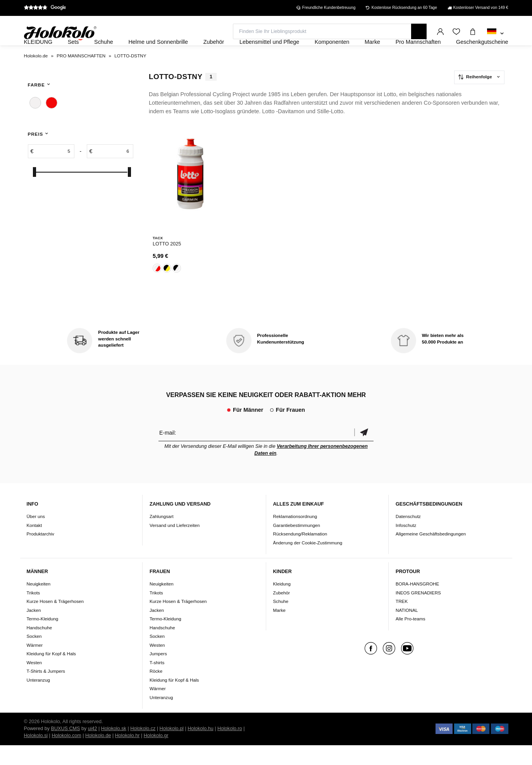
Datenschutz (408, 536)
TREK (402, 621)
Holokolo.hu (201, 748)
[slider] (34, 193)
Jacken (34, 630)
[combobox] (495, 34)
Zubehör (282, 612)
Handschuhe (40, 647)
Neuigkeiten (39, 604)
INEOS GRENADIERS (418, 612)
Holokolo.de (98, 755)
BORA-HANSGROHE (417, 604)
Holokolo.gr (156, 755)
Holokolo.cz (143, 748)
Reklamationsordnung (295, 536)
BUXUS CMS (66, 748)
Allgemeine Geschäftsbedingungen (431, 553)
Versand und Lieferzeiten (175, 545)
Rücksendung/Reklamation (300, 553)
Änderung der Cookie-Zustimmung (308, 562)
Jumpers (158, 673)
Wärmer (35, 665)
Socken (34, 656)
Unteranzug (38, 700)
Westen (34, 682)
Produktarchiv (40, 553)
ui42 (93, 748)
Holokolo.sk (114, 748)
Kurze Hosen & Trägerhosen (55, 621)
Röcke (156, 691)
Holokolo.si (36, 755)
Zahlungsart (162, 536)
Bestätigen (364, 452)
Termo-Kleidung (43, 638)
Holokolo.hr (127, 755)
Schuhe (281, 621)
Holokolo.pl (172, 748)
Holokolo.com (66, 755)
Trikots (34, 612)
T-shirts (157, 682)
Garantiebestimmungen (297, 545)
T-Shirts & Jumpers (46, 691)
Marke (279, 630)
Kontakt (34, 545)
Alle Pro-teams (411, 638)
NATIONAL (407, 630)
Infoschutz (406, 545)
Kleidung (282, 604)
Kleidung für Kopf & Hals (51, 673)
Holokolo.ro (230, 748)
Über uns (36, 536)
